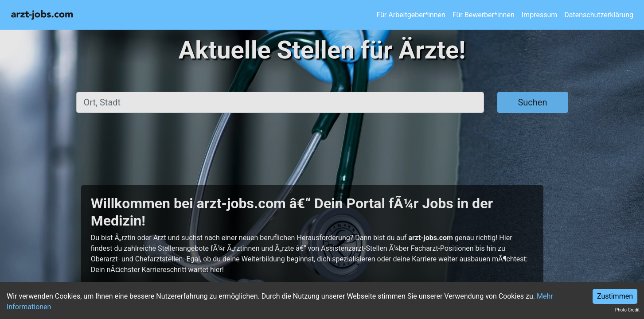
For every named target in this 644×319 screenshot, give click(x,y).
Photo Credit (627, 310)
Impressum (540, 15)
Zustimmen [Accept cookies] (615, 296)
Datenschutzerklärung (599, 15)
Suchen (532, 102)
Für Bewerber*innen (484, 15)
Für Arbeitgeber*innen (411, 15)
